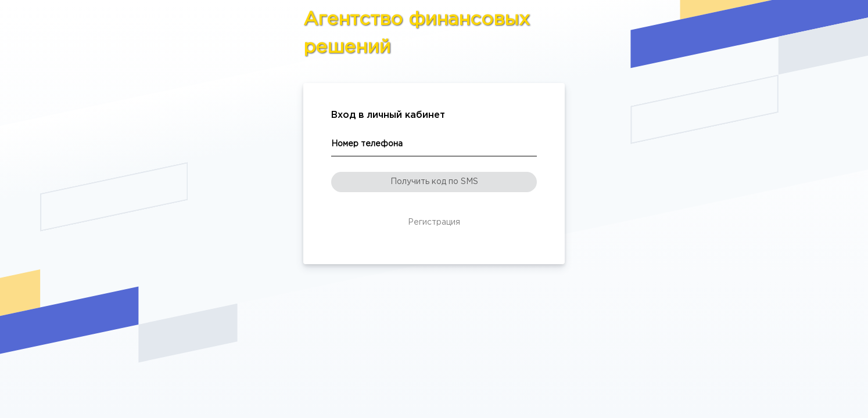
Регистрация (434, 222)
